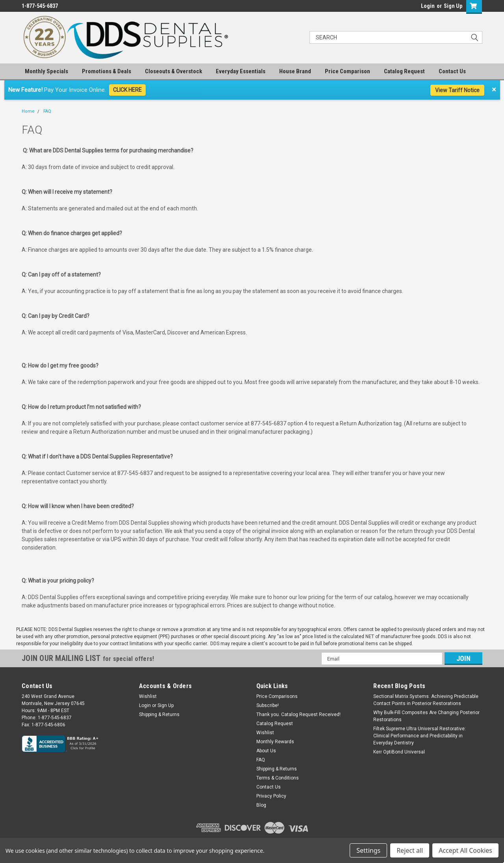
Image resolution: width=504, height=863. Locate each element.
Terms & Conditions (278, 778)
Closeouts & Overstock (173, 71)
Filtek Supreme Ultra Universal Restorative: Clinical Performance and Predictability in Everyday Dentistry (420, 736)
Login (428, 6)
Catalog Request (404, 71)
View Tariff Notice (457, 90)
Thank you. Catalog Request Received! (298, 715)
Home (28, 111)
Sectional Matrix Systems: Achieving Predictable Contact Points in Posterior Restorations (426, 700)
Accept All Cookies (465, 850)
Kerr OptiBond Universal (399, 752)
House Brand (295, 71)
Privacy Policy (271, 796)
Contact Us (452, 71)
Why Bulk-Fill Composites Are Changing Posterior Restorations (426, 716)
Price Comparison (347, 71)
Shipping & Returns (159, 715)
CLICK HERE (127, 90)
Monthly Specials (46, 71)
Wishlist (148, 696)
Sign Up (453, 6)
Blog (261, 805)
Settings (368, 850)
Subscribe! (268, 705)
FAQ (47, 111)
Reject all (410, 850)
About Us (266, 751)
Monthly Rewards (275, 742)
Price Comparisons (277, 696)
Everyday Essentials (241, 71)
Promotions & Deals (107, 71)
